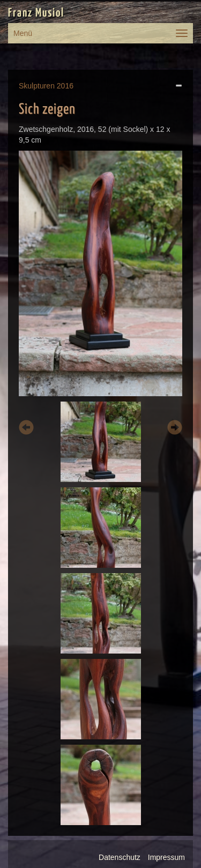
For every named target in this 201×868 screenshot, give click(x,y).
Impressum (166, 857)
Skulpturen (37, 86)
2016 (65, 86)
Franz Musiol (36, 13)
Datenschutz (120, 857)
